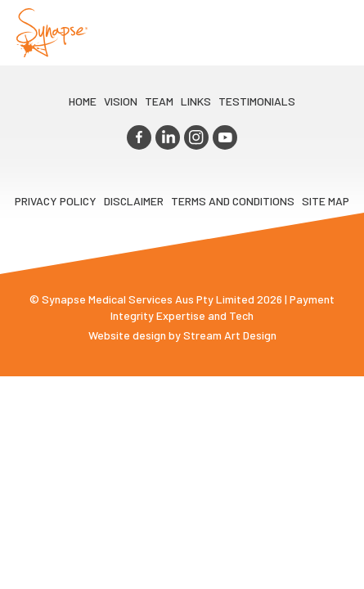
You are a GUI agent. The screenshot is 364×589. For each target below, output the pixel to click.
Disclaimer (134, 201)
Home (83, 101)
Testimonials (257, 101)
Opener (332, 33)
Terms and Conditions (233, 201)
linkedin (168, 137)
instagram (196, 137)
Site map (326, 201)
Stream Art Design (230, 335)
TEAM (159, 101)
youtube (225, 137)
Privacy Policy (56, 201)
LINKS (196, 101)
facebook (139, 137)
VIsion (121, 101)
